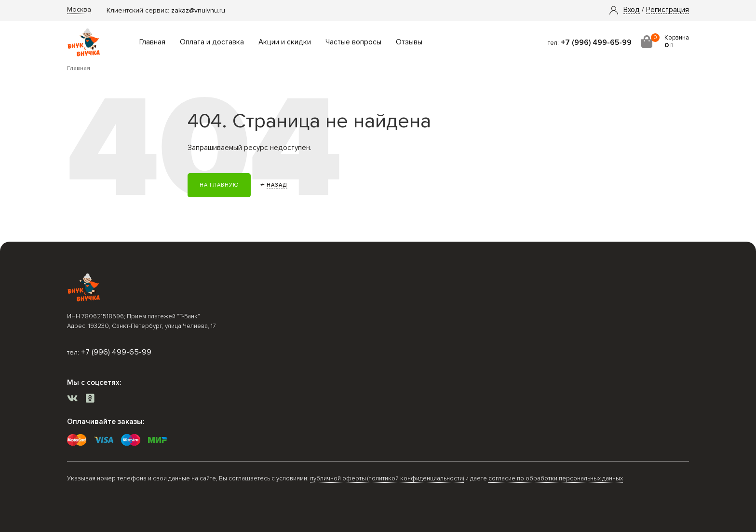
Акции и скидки (285, 42)
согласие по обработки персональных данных (556, 478)
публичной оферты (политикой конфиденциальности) (387, 478)
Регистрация (668, 10)
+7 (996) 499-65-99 (596, 42)
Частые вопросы (353, 42)
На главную (219, 185)
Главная (152, 42)
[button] (632, 10)
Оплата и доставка (212, 42)
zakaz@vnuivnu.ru (198, 10)
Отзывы (409, 42)
